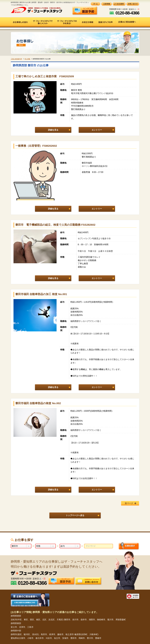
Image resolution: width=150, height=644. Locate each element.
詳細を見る (53, 130)
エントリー (97, 130)
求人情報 (27, 59)
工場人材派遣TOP (16, 59)
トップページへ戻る (75, 515)
